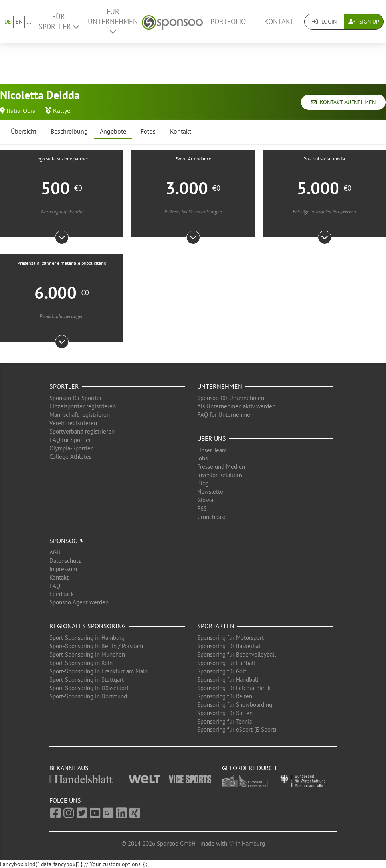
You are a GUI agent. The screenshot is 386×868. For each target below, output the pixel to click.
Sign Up (364, 22)
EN (19, 22)
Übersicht (24, 131)
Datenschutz (65, 561)
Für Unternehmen (113, 21)
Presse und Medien (221, 467)
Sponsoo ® (67, 541)
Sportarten (216, 626)
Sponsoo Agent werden (79, 602)
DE (8, 22)
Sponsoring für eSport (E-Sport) (237, 729)
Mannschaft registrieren (80, 415)
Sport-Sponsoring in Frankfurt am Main (99, 671)
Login (324, 22)
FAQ (55, 586)
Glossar (206, 500)
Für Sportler (59, 22)
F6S (202, 508)
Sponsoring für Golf (222, 671)
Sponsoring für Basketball (230, 646)
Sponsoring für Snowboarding (235, 705)
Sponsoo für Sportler (76, 398)
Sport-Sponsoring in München (87, 654)
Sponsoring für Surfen (225, 713)
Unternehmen (220, 386)
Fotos (148, 131)
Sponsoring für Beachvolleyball (237, 654)
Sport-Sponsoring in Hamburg (87, 638)
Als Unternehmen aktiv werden (236, 406)
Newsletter (211, 492)
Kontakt (279, 21)
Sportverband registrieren (82, 431)
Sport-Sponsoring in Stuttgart (87, 680)
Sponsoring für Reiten (225, 696)
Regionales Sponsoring (88, 626)
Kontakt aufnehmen (343, 102)
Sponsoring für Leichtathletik (234, 688)
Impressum (63, 569)
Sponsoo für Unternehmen (231, 398)
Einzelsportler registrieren (83, 406)
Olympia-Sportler (71, 448)
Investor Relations (220, 475)
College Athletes (70, 457)
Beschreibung (69, 131)
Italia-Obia (21, 110)
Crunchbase (212, 517)
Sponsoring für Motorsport (231, 638)
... (29, 22)
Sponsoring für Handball (228, 680)
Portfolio (228, 21)
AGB (55, 552)
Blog (203, 483)
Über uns (212, 438)
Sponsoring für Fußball (226, 663)
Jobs (202, 458)
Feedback (62, 594)
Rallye (62, 110)
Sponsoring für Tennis (225, 721)
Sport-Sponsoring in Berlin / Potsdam (96, 646)
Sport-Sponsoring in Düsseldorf (89, 688)
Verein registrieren (73, 423)
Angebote (113, 131)
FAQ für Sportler (70, 440)
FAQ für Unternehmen (225, 415)
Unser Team (212, 450)
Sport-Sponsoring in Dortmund (88, 696)
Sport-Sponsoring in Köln (81, 663)
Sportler (64, 386)
